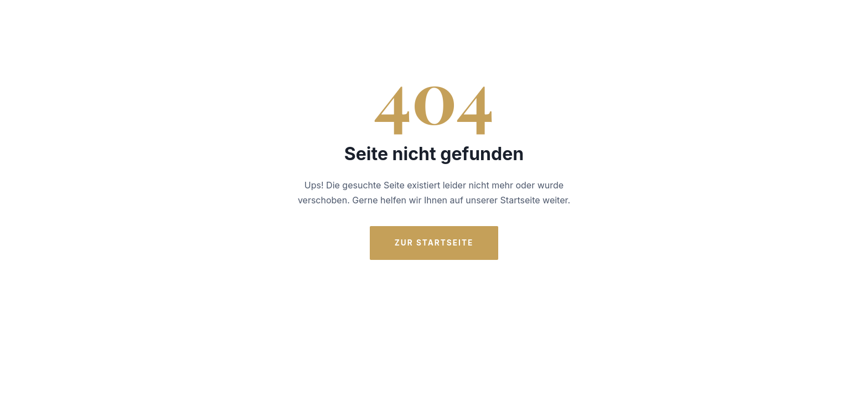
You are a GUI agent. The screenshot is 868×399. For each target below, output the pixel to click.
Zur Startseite (434, 243)
